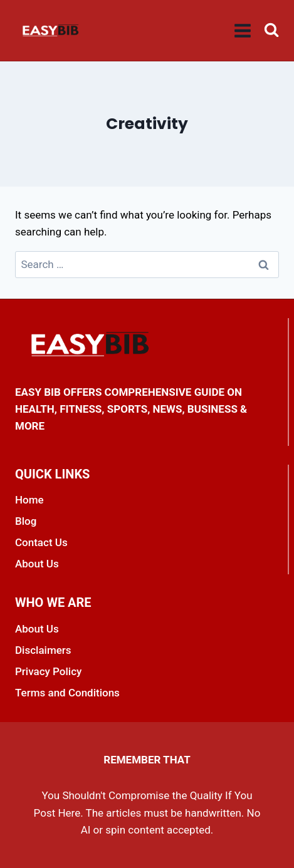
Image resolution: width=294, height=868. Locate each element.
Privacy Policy (48, 671)
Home (29, 500)
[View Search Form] (271, 30)
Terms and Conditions (67, 693)
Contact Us (41, 542)
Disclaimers (43, 650)
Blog (26, 521)
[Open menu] (243, 30)
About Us (37, 564)
